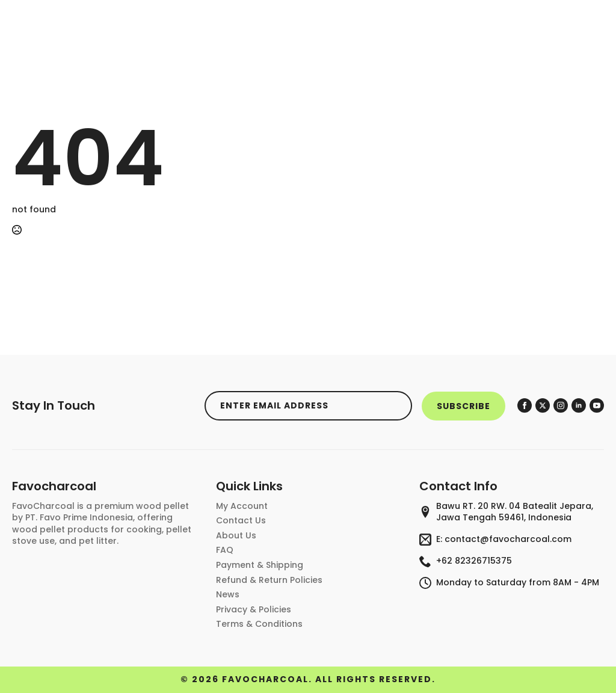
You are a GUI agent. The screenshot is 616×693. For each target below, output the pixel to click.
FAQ (225, 550)
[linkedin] (579, 405)
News (228, 595)
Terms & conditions (259, 624)
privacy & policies (254, 610)
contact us (241, 521)
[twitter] (543, 405)
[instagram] (561, 405)
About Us (236, 536)
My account (242, 506)
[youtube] (597, 405)
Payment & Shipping (260, 565)
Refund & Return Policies (269, 580)
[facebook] (525, 405)
